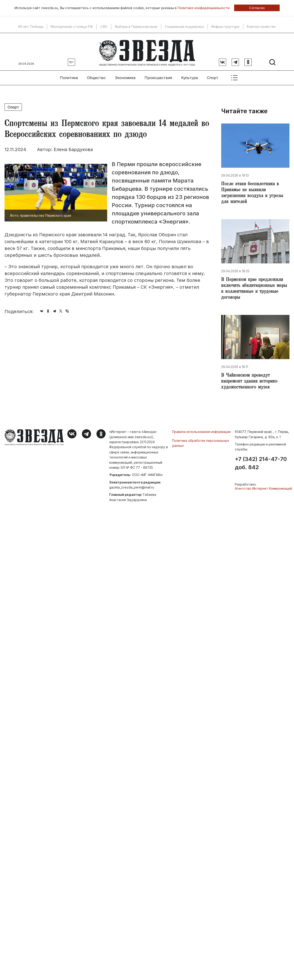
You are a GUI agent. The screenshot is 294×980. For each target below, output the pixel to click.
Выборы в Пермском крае (136, 27)
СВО (104, 27)
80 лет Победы (31, 27)
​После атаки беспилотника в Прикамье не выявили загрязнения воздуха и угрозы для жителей (253, 192)
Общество (96, 75)
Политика (69, 75)
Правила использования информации (201, 434)
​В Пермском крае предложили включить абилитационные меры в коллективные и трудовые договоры (254, 289)
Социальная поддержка (184, 27)
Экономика (125, 75)
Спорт (213, 75)
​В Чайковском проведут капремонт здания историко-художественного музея (252, 384)
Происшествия (158, 75)
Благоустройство (261, 27)
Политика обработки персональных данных (201, 446)
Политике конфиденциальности (204, 8)
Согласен (257, 8)
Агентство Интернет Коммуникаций (263, 491)
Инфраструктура (225, 27)
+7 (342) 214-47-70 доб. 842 (261, 466)
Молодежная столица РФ (72, 27)
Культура (189, 75)
